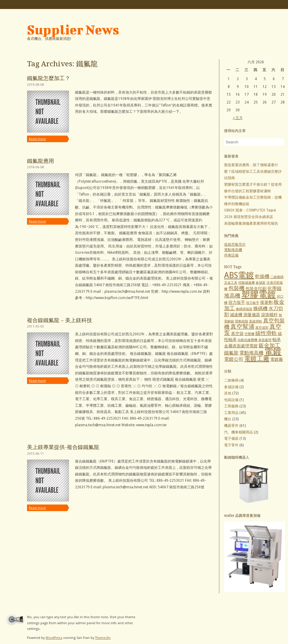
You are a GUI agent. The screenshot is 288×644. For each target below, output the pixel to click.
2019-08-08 (35, 85)
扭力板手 (253, 303)
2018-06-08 (35, 167)
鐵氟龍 (231, 353)
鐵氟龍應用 (40, 161)
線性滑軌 (266, 333)
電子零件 (231, 445)
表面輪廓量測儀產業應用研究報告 (251, 223)
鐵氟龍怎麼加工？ (49, 78)
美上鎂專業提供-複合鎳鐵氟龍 (63, 447)
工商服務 (231, 406)
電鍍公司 (234, 359)
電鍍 (273, 352)
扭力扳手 (237, 302)
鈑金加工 (269, 345)
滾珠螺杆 (269, 315)
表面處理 (265, 340)
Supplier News (73, 30)
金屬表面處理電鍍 (241, 346)
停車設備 (231, 255)
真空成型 (262, 328)
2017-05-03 (35, 326)
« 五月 (238, 118)
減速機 (236, 315)
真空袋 (237, 334)
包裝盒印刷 (256, 289)
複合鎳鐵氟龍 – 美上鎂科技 (60, 320)
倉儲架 (261, 283)
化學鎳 (274, 288)
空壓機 (249, 334)
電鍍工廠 (257, 359)
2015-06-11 (35, 454)
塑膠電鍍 (259, 295)
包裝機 (236, 288)
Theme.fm (103, 638)
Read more (37, 139)
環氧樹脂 (241, 321)
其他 (228, 393)
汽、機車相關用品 (238, 432)
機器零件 (231, 426)
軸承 (277, 340)
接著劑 (266, 302)
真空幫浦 (242, 327)
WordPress (54, 638)
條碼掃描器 (244, 309)
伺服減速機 (246, 283)
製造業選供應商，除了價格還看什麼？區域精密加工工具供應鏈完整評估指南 (253, 171)
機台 (228, 419)
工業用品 (231, 413)
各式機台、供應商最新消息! (49, 39)
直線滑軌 (256, 321)
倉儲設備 (231, 387)
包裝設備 (231, 400)
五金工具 (231, 283)
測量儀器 (252, 315)
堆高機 (232, 296)
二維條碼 (277, 277)
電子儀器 (231, 439)
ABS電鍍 (239, 275)
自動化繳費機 (247, 340)
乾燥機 (262, 276)
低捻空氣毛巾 (235, 244)
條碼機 (260, 309)
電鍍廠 (277, 359)
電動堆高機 (233, 250)
